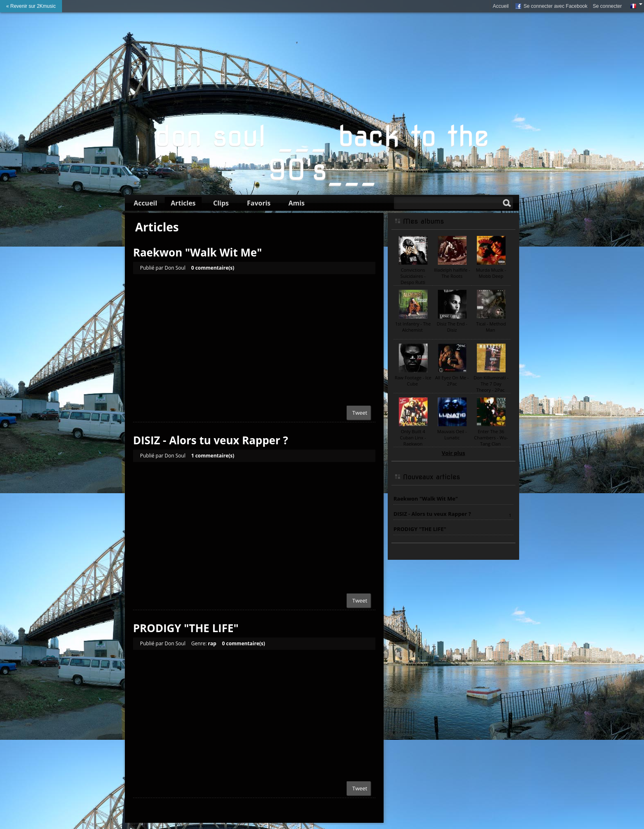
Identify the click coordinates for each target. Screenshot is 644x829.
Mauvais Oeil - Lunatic (452, 434)
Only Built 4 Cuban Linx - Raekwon (413, 438)
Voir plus (454, 453)
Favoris (259, 203)
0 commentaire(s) (213, 268)
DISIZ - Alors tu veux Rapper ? (210, 440)
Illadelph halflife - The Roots (452, 273)
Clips (221, 203)
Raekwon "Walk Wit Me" (198, 252)
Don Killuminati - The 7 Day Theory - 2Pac (491, 384)
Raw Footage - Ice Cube (413, 381)
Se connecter (607, 6)
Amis (297, 203)
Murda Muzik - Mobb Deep (491, 273)
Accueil (501, 6)
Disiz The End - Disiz (452, 327)
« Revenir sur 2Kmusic (31, 6)
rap (212, 643)
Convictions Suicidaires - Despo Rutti (413, 276)
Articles (183, 203)
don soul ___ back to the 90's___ (322, 153)
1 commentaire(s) (213, 456)
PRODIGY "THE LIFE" (186, 628)
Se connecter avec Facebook (551, 7)
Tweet (360, 413)
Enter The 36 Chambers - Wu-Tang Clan (491, 438)
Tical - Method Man (491, 327)
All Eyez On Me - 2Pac (452, 381)
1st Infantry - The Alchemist (413, 327)
